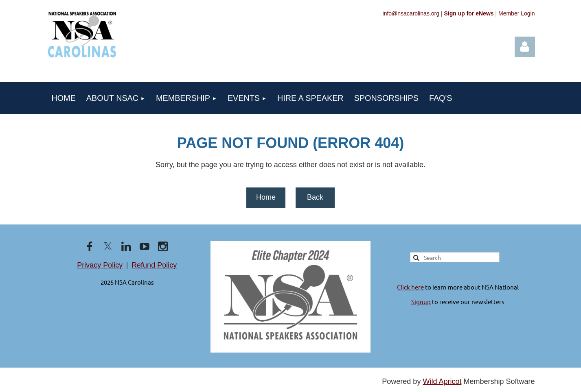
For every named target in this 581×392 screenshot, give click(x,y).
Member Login (517, 13)
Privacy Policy (100, 265)
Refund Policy (154, 265)
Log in (525, 47)
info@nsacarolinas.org (411, 13)
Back (315, 197)
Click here (410, 287)
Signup (421, 302)
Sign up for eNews (469, 13)
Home (266, 197)
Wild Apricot (442, 381)
